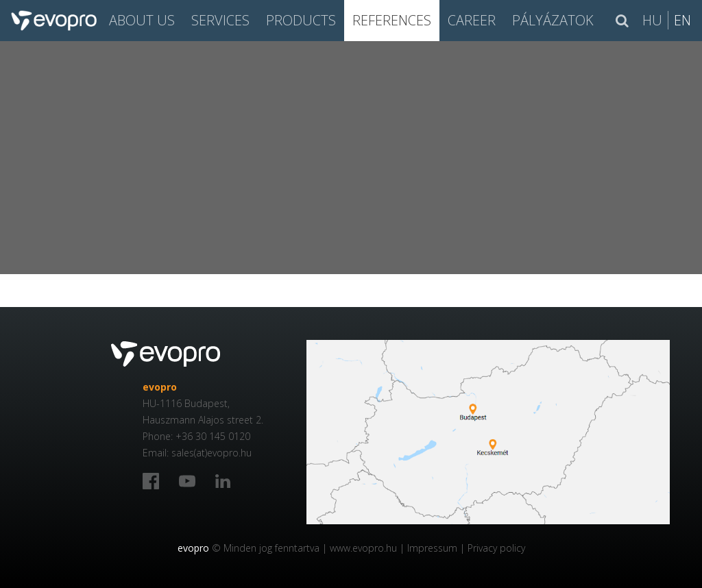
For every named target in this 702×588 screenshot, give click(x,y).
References (392, 20)
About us (142, 20)
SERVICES (220, 20)
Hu (652, 20)
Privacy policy (496, 548)
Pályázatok (553, 20)
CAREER (472, 20)
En (682, 20)
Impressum (432, 548)
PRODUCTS (301, 20)
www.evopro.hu (363, 548)
